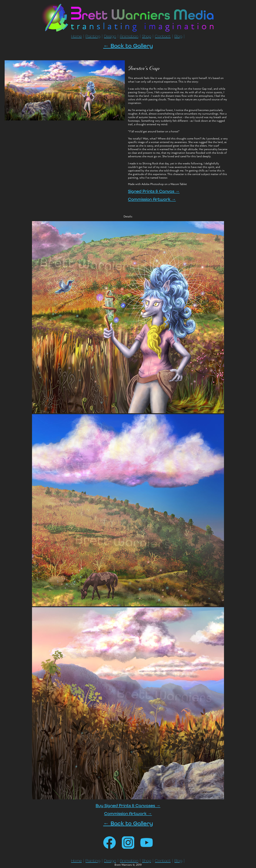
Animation (129, 36)
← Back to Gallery (128, 46)
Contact (163, 36)
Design (110, 36)
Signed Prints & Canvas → (154, 191)
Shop (147, 36)
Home (76, 36)
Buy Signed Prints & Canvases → (128, 806)
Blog (178, 36)
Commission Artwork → (152, 199)
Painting (93, 36)
